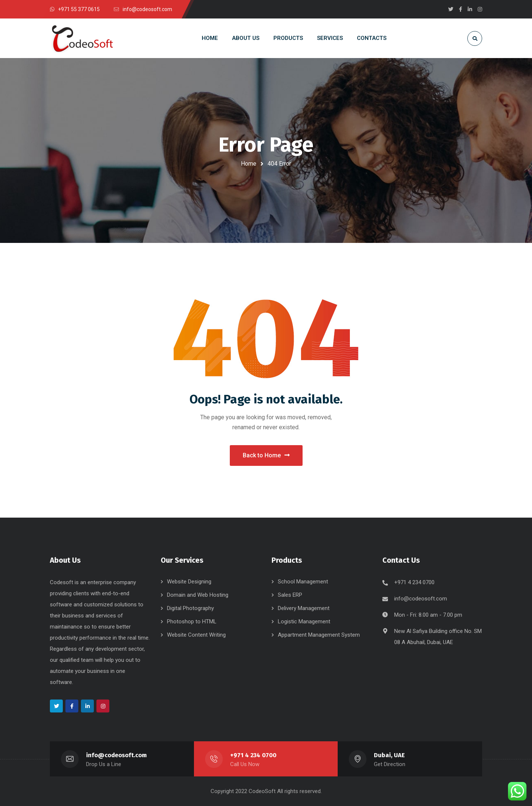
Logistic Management (304, 622)
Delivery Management (304, 608)
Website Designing (189, 582)
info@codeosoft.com (421, 599)
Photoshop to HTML (192, 622)
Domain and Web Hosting (198, 595)
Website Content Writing (196, 635)
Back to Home (266, 455)
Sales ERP (290, 595)
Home (249, 164)
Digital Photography (190, 608)
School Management (303, 582)
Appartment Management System (319, 635)
